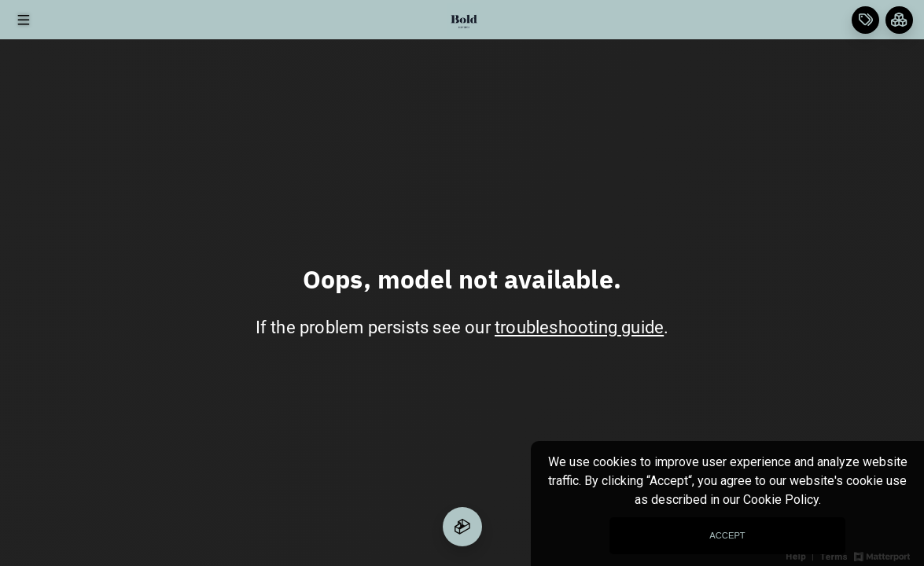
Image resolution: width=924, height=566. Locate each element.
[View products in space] (23, 20)
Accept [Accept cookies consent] (727, 535)
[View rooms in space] (899, 20)
